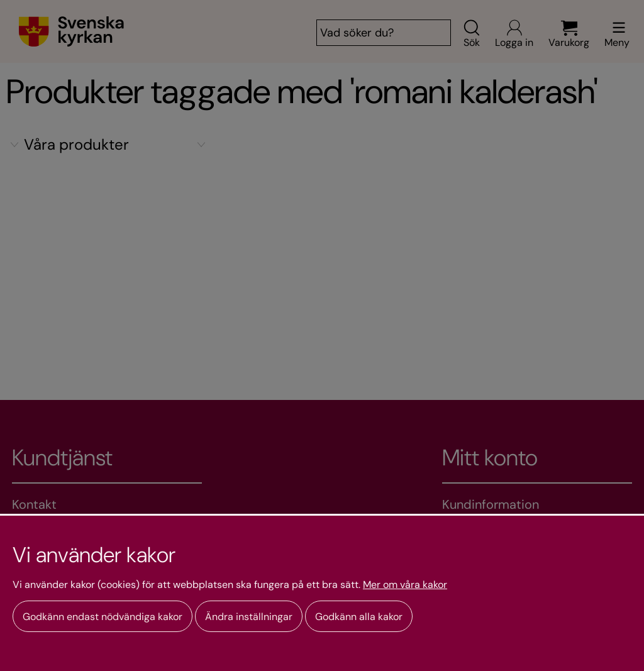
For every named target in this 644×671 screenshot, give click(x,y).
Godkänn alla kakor (359, 617)
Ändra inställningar (249, 617)
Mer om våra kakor (405, 585)
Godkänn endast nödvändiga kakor (103, 617)
